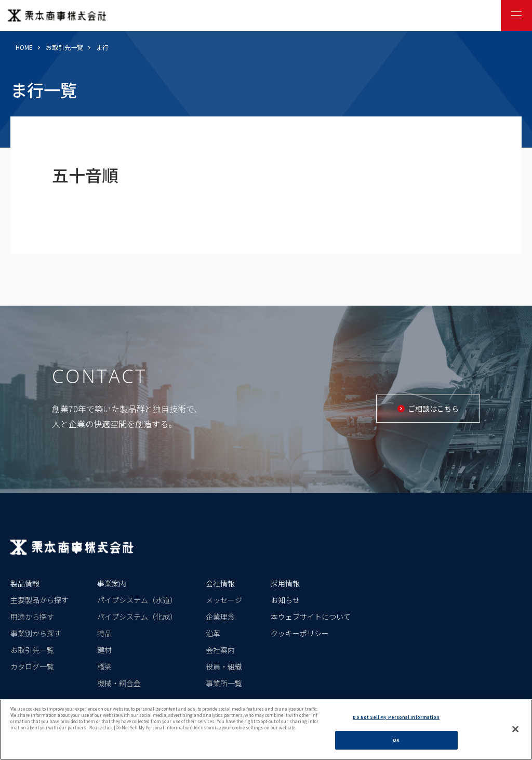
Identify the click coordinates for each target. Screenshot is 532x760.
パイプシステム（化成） (137, 617)
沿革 (213, 633)
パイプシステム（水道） (137, 600)
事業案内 (112, 583)
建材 (104, 650)
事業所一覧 (224, 683)
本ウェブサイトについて (311, 617)
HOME (24, 47)
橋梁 (104, 666)
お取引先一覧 (64, 47)
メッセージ (224, 600)
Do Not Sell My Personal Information (396, 722)
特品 (104, 633)
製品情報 (25, 583)
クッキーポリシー (300, 633)
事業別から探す (36, 633)
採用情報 (285, 583)
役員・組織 (224, 666)
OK (396, 746)
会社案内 (220, 650)
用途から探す (32, 617)
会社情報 (220, 583)
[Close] (515, 734)
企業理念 (220, 617)
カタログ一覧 (32, 666)
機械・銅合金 (119, 683)
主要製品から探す (39, 600)
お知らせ (285, 600)
